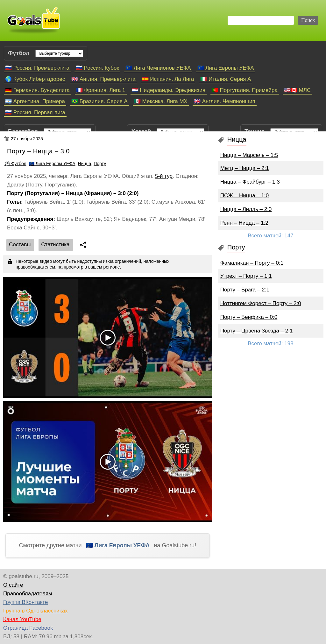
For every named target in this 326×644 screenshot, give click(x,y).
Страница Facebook (28, 628)
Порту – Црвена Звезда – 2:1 (257, 331)
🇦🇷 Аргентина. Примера (35, 101)
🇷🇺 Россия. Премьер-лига (37, 68)
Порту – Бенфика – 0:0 (249, 317)
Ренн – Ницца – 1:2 (244, 223)
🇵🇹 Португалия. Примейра (245, 90)
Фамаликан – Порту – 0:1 (252, 263)
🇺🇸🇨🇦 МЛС (297, 90)
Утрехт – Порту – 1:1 (246, 276)
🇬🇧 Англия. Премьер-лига (103, 79)
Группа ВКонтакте (25, 602)
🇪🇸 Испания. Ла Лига (168, 79)
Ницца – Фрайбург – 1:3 (250, 182)
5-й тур (164, 176)
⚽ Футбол (15, 164)
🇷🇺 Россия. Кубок (97, 68)
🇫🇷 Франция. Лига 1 (101, 90)
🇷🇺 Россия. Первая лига (35, 112)
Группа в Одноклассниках (35, 611)
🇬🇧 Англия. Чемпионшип (225, 101)
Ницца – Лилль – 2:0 (246, 209)
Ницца (85, 164)
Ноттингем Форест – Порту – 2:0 (261, 303)
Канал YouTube (22, 619)
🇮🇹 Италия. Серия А (226, 79)
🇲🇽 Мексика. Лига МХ (161, 101)
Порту (100, 164)
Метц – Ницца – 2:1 (245, 168)
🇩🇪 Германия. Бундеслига (37, 90)
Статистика (55, 245)
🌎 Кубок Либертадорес (35, 79)
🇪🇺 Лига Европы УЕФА (226, 68)
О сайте (13, 585)
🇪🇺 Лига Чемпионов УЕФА (158, 68)
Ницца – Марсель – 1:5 (249, 155)
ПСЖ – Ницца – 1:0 (244, 196)
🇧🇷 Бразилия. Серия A (99, 101)
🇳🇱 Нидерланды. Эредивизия (169, 90)
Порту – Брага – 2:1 (245, 290)
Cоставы (20, 245)
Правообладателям (28, 594)
